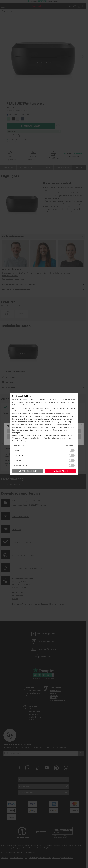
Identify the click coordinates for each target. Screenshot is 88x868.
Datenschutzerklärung (20, 441)
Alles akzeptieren (60, 471)
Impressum (38, 441)
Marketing (17, 455)
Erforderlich (18, 445)
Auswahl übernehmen (28, 471)
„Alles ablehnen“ (51, 414)
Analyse (16, 450)
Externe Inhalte (19, 465)
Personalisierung (19, 460)
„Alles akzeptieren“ (58, 422)
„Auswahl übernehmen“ (62, 430)
